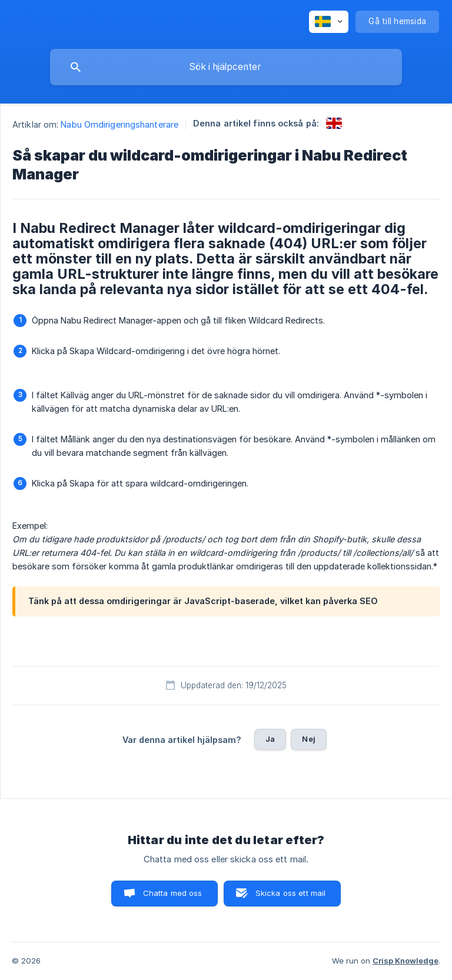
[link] (334, 123)
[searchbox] (226, 67)
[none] (329, 22)
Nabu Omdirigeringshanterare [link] (119, 124)
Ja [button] (270, 739)
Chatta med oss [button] (173, 893)
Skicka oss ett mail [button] (291, 893)
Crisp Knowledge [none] (406, 961)
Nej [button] (308, 739)
